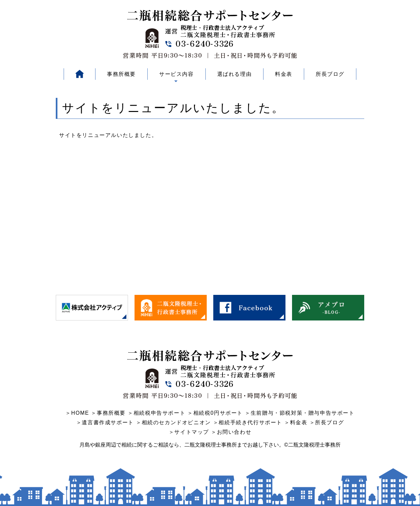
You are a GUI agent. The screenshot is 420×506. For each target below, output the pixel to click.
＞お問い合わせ (231, 432)
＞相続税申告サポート (157, 413)
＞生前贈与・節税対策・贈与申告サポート (300, 413)
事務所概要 (121, 74)
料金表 (284, 74)
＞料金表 (296, 422)
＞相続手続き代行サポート (248, 422)
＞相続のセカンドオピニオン (173, 422)
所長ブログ (330, 74)
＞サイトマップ (189, 432)
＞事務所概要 (108, 413)
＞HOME (77, 413)
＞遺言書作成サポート (105, 422)
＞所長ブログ (327, 422)
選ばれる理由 (235, 74)
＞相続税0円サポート (215, 413)
